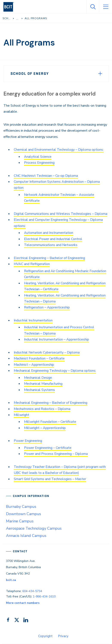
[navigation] (10, 7)
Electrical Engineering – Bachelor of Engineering (49, 258)
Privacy (63, 636)
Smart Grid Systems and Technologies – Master (50, 479)
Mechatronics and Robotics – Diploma (42, 409)
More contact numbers (23, 603)
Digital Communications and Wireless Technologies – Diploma (61, 214)
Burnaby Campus (21, 507)
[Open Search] (93, 7)
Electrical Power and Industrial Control (53, 239)
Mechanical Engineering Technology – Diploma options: (55, 371)
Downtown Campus (23, 514)
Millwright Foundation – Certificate (50, 422)
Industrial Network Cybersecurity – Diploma (47, 352)
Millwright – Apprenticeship (45, 428)
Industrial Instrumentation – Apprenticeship (57, 339)
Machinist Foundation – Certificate (39, 358)
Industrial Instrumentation (33, 320)
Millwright (21, 415)
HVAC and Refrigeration (32, 264)
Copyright (45, 636)
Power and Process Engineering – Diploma (56, 454)
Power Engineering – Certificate (48, 448)
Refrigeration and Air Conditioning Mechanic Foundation (65, 271)
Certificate (32, 277)
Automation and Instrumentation (49, 233)
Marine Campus (20, 521)
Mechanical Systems (39, 390)
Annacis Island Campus (26, 536)
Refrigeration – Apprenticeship (47, 307)
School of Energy (30, 74)
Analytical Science (38, 157)
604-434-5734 (32, 591)
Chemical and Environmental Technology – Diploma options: (59, 150)
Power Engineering (28, 441)
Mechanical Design (38, 378)
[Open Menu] (106, 7)
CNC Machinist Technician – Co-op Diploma (46, 176)
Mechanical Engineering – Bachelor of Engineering (51, 403)
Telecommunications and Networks (51, 245)
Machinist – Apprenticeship (34, 365)
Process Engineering (39, 163)
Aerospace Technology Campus (34, 528)
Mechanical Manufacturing (43, 384)
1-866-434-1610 (44, 596)
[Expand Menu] (100, 74)
